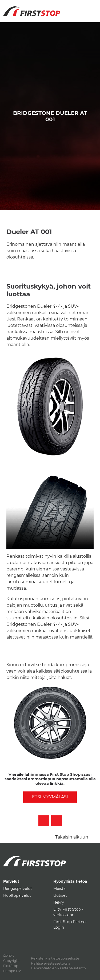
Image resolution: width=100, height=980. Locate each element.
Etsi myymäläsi (50, 797)
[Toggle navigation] (91, 8)
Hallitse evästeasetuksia (51, 963)
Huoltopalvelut (17, 895)
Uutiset (60, 895)
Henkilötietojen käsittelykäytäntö (58, 968)
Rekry (59, 902)
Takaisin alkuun (72, 837)
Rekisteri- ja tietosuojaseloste (55, 958)
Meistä (59, 889)
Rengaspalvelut (18, 889)
